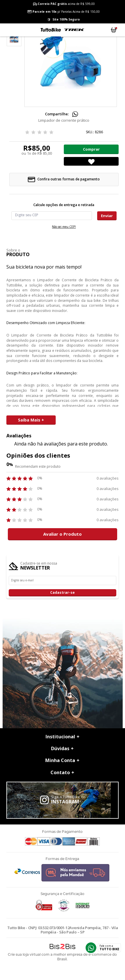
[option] (14, 39)
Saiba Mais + (31, 420)
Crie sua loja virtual (24, 954)
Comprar (91, 149)
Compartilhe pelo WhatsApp (75, 114)
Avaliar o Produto (62, 534)
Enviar (107, 216)
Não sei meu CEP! (64, 227)
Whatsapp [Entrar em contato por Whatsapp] (91, 948)
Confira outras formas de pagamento (64, 179)
